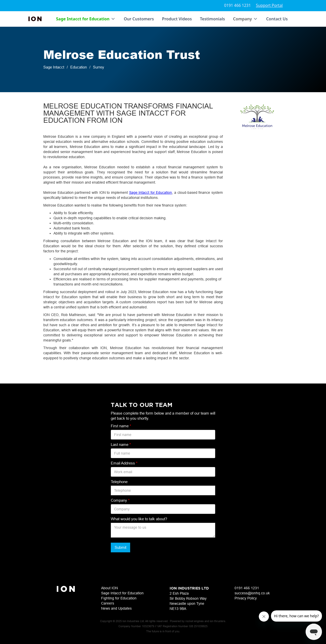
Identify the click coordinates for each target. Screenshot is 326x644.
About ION (110, 588)
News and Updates (116, 608)
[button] (86, 19)
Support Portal (269, 5)
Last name (121, 444)
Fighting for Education (119, 598)
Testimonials (212, 19)
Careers (108, 603)
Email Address (124, 463)
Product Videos (177, 19)
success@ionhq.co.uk (252, 593)
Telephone (119, 482)
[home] (35, 19)
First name (121, 426)
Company (120, 500)
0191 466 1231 (237, 5)
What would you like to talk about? (139, 519)
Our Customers (139, 19)
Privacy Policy (246, 598)
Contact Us (277, 19)
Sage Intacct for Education (151, 193)
